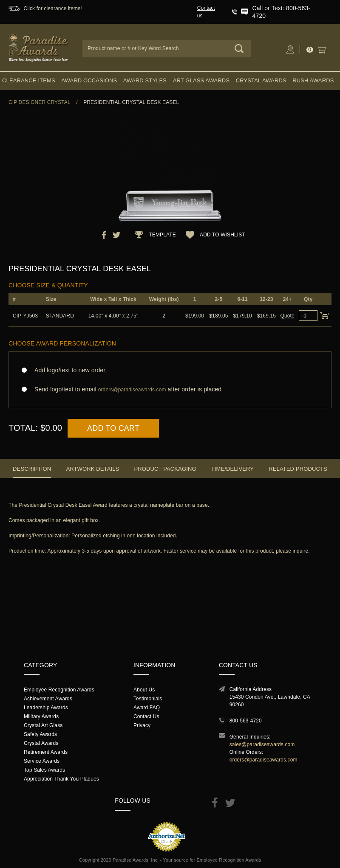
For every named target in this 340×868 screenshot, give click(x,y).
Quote (288, 316)
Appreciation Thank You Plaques (61, 779)
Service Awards (42, 761)
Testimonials (148, 699)
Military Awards (41, 716)
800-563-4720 (246, 721)
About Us (144, 690)
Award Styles (145, 80)
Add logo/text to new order (67, 370)
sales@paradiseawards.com (262, 744)
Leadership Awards (46, 708)
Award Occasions (89, 80)
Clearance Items (29, 80)
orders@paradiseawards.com (263, 760)
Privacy (142, 725)
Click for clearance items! (53, 8)
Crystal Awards (261, 80)
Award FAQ (147, 708)
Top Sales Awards (44, 770)
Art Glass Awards (201, 80)
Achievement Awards (48, 699)
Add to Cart (113, 428)
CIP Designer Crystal (40, 102)
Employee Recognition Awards (59, 690)
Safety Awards (40, 734)
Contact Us (146, 716)
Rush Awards (313, 80)
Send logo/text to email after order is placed (170, 389)
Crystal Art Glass (43, 725)
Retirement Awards (46, 752)
